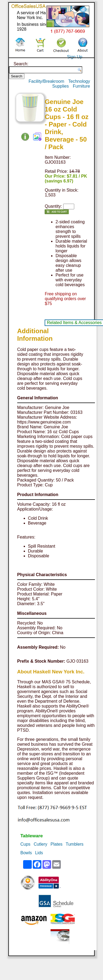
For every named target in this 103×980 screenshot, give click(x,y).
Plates (56, 844)
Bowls (26, 853)
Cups (25, 844)
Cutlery (40, 844)
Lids (39, 853)
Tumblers (74, 844)
